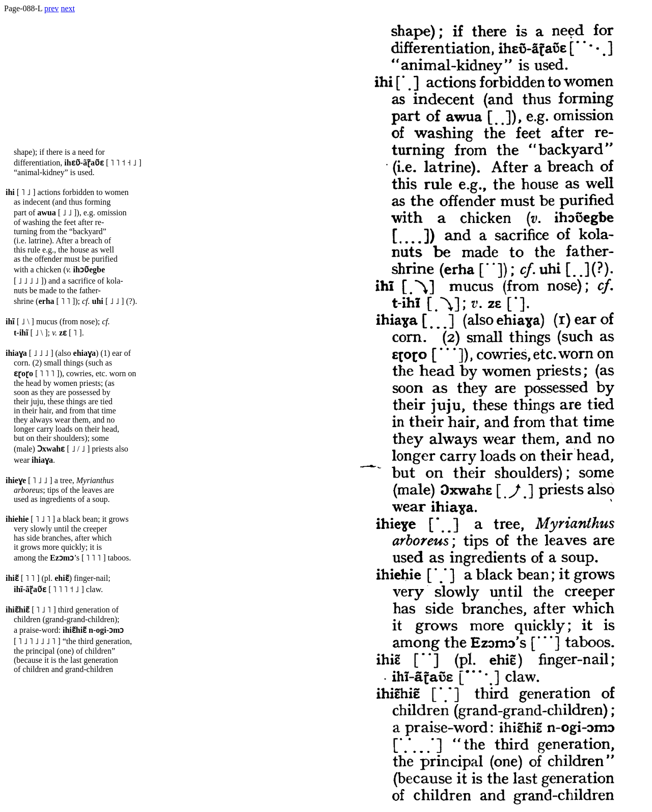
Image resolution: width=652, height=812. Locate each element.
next (68, 8)
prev (51, 8)
